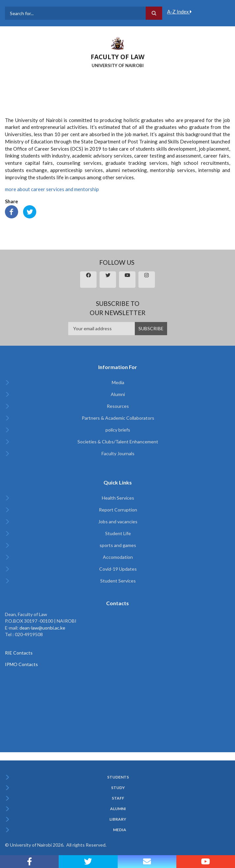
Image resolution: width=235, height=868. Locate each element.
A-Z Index (179, 12)
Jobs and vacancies (118, 521)
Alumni (118, 394)
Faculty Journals (118, 453)
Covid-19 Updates (118, 569)
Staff (118, 798)
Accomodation (118, 557)
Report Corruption (118, 510)
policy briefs (118, 430)
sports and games (118, 545)
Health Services (118, 498)
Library (118, 819)
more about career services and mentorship (52, 189)
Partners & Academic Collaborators (118, 418)
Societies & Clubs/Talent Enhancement (118, 442)
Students (118, 777)
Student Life (118, 533)
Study (118, 788)
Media (118, 382)
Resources (118, 406)
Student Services (118, 581)
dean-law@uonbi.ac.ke (42, 628)
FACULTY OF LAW (117, 57)
